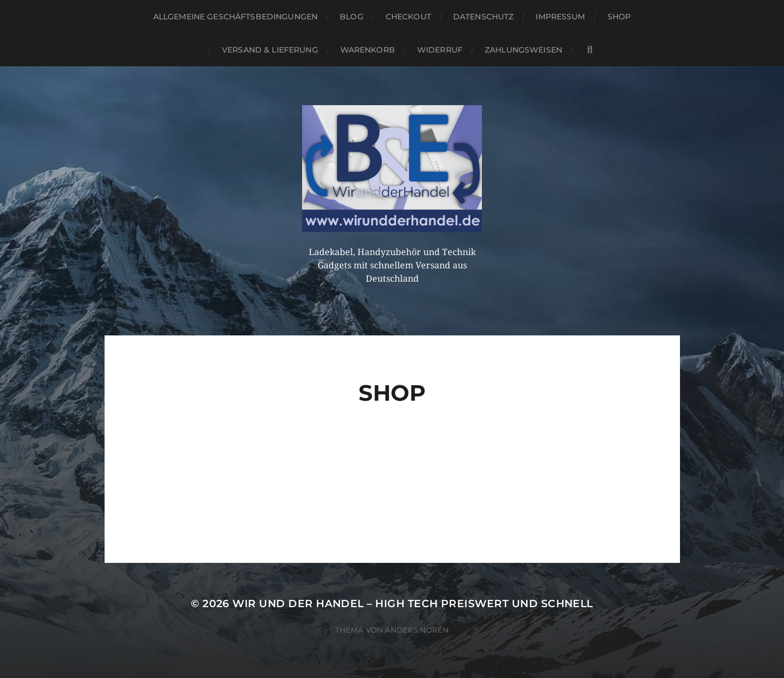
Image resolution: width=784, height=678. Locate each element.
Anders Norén (417, 630)
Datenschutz (484, 17)
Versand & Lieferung (270, 50)
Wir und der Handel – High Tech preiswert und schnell (412, 604)
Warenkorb (368, 50)
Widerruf (440, 50)
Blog (352, 17)
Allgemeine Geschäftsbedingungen (235, 17)
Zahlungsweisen (523, 50)
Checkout (408, 17)
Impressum (560, 17)
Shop (619, 17)
